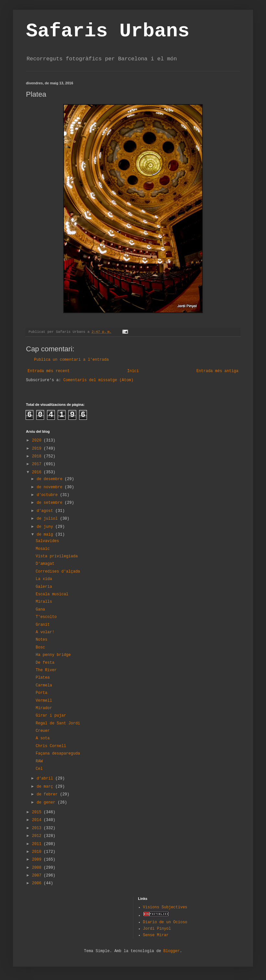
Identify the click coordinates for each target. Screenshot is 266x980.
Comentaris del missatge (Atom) (98, 380)
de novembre (51, 487)
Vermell (44, 701)
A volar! (45, 632)
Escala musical (52, 594)
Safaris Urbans (108, 31)
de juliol (48, 519)
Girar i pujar (51, 716)
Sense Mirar (156, 935)
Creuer (43, 731)
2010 (38, 852)
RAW (39, 761)
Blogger (172, 951)
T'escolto (46, 617)
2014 (38, 820)
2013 (38, 828)
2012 (38, 836)
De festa (45, 663)
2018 (38, 456)
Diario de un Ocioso (165, 922)
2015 (38, 812)
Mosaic (43, 549)
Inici (133, 371)
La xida (44, 579)
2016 (38, 472)
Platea (43, 678)
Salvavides (47, 541)
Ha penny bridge (53, 655)
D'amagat (45, 564)
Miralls (44, 602)
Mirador (44, 708)
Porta (42, 693)
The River (46, 670)
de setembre (51, 503)
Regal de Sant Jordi (58, 723)
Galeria (44, 587)
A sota (43, 738)
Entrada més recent (49, 371)
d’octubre (48, 495)
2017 (38, 464)
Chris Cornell (51, 746)
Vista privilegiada (57, 556)
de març (46, 787)
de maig (46, 535)
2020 (38, 441)
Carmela (44, 685)
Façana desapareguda (58, 754)
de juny (46, 527)
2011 (38, 844)
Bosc (40, 647)
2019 (38, 449)
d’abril (46, 779)
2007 (38, 876)
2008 (38, 868)
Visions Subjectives (165, 907)
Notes (42, 640)
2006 (38, 883)
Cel (39, 769)
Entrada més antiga (217, 371)
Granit (43, 625)
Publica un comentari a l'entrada (71, 360)
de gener (47, 803)
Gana (40, 610)
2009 (38, 860)
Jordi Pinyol (157, 929)
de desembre (51, 479)
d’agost (46, 511)
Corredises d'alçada (58, 572)
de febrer (48, 794)
